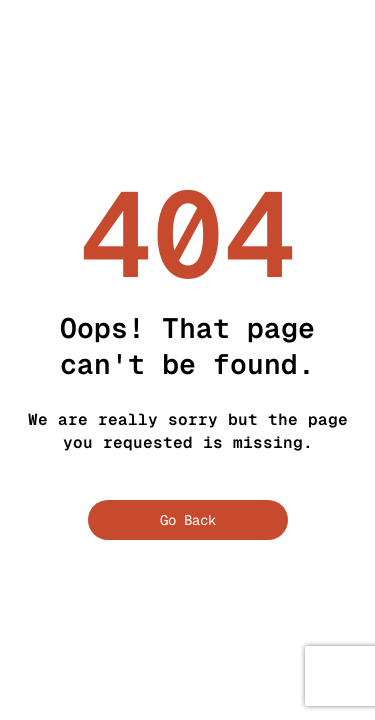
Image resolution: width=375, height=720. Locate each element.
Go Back (188, 520)
